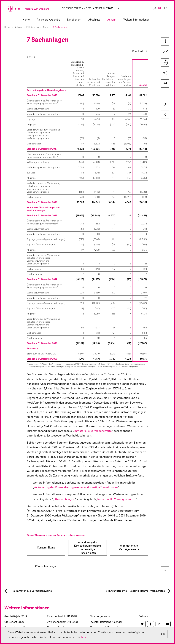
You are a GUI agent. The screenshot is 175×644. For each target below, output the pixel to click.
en (166, 8)
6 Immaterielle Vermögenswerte (129, 548)
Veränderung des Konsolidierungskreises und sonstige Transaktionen (76, 487)
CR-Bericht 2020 (14, 622)
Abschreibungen (65, 499)
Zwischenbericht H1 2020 (62, 617)
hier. (84, 637)
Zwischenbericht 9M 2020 (62, 622)
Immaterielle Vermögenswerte (93, 431)
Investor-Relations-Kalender (106, 622)
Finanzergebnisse (100, 617)
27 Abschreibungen (46, 567)
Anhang (18, 27)
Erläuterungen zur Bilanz (37, 27)
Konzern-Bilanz (46, 548)
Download (137, 51)
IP (109, 398)
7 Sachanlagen (60, 27)
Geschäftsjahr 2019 (16, 617)
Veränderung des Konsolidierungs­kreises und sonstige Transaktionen (87, 548)
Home (7, 27)
